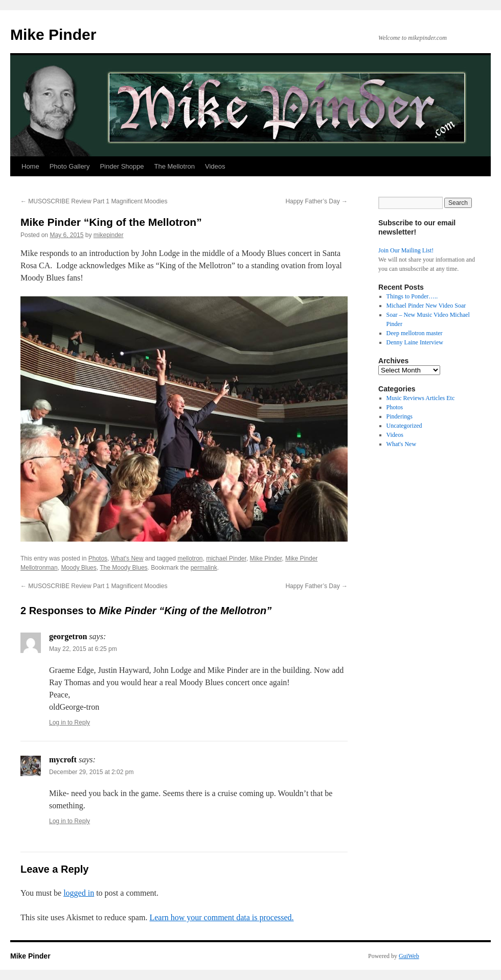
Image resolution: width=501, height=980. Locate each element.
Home (30, 166)
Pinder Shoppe (122, 166)
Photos (98, 558)
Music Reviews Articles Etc (421, 398)
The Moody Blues (123, 568)
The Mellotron (174, 166)
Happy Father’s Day (316, 201)
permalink (204, 568)
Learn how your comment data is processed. (221, 917)
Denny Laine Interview (415, 342)
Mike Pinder (53, 34)
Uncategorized (404, 426)
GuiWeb (409, 956)
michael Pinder (226, 558)
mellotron (190, 558)
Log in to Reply (70, 722)
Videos (215, 166)
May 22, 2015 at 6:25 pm (83, 649)
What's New (127, 558)
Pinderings (400, 416)
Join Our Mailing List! (406, 250)
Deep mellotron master (415, 333)
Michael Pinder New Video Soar (426, 306)
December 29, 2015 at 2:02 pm (91, 772)
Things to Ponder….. (412, 296)
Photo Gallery (70, 166)
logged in (79, 893)
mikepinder (109, 235)
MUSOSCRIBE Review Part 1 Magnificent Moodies (94, 201)
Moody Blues (78, 568)
